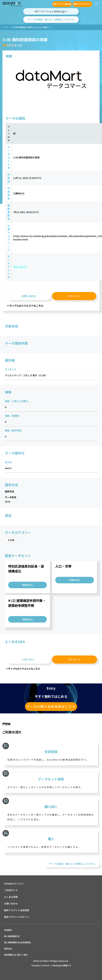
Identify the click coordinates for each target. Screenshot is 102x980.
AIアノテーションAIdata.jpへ (51, 11)
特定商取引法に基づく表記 (16, 955)
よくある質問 (11, 897)
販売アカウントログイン (82, 4)
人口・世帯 (63, 566)
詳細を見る (27, 585)
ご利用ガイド (11, 890)
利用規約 (8, 930)
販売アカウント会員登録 (62, 4)
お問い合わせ (29, 296)
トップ (5, 27)
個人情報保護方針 (12, 936)
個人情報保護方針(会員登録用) (17, 942)
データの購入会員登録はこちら (51, 706)
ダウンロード (20, 267)
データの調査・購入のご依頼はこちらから (51, 19)
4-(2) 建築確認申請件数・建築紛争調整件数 (27, 603)
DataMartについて (14, 883)
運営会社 (8, 949)
